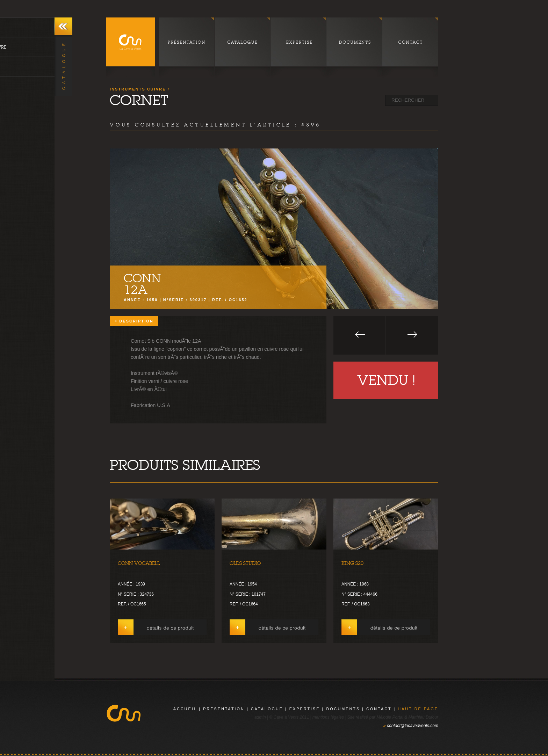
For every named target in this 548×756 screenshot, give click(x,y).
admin (260, 717)
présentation (224, 709)
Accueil (185, 709)
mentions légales (328, 717)
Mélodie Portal (390, 717)
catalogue (267, 709)
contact (379, 709)
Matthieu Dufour (423, 717)
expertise (305, 709)
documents (343, 709)
